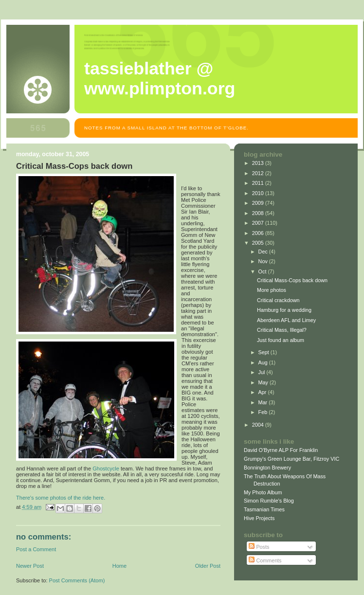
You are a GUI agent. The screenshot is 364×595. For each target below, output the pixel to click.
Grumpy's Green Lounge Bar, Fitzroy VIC (291, 459)
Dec (264, 252)
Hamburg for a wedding (284, 310)
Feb (264, 412)
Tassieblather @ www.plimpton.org (160, 79)
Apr (263, 392)
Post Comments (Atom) (77, 580)
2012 (259, 173)
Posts (259, 547)
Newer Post (30, 566)
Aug (264, 362)
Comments (265, 560)
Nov (264, 261)
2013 (259, 163)
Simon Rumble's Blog (269, 501)
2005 (259, 243)
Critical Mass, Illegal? (282, 330)
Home (119, 566)
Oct (263, 271)
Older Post (208, 566)
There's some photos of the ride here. (61, 498)
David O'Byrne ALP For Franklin (281, 450)
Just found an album (281, 340)
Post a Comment (36, 549)
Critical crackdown (278, 300)
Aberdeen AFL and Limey (286, 320)
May (264, 382)
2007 (259, 223)
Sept (264, 352)
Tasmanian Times (264, 509)
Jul (263, 372)
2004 (259, 425)
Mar (264, 402)
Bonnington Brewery (267, 468)
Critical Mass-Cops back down (292, 280)
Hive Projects (259, 518)
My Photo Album (263, 492)
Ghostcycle (106, 469)
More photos (272, 290)
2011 (259, 183)
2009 (259, 203)
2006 (259, 233)
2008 (259, 213)
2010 (259, 193)
